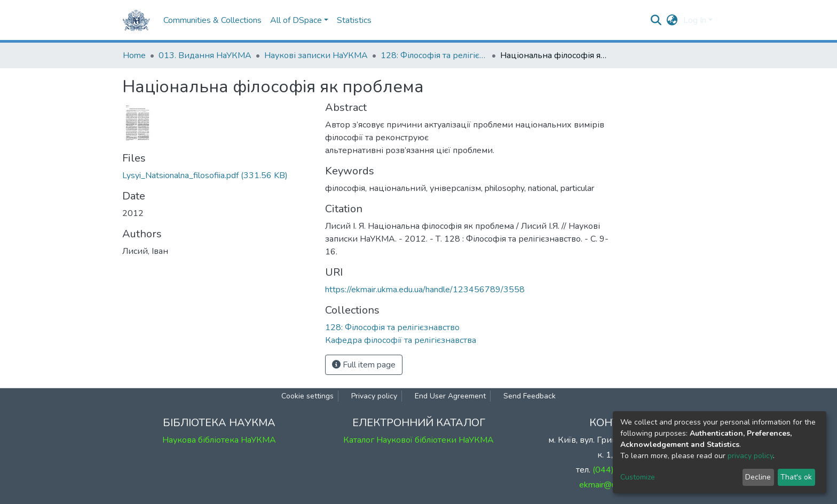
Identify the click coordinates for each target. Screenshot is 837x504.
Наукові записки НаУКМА (316, 55)
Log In (695, 20)
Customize (638, 477)
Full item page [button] (364, 365)
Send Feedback (530, 396)
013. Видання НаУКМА (205, 55)
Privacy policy (374, 396)
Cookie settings (307, 396)
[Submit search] (656, 20)
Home (134, 55)
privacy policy (750, 456)
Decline (758, 477)
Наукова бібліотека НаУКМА (219, 440)
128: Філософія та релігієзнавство (434, 55)
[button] (672, 20)
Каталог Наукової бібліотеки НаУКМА (418, 440)
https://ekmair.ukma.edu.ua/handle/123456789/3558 (425, 290)
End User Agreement (450, 396)
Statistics (354, 20)
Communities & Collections (212, 20)
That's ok (796, 477)
